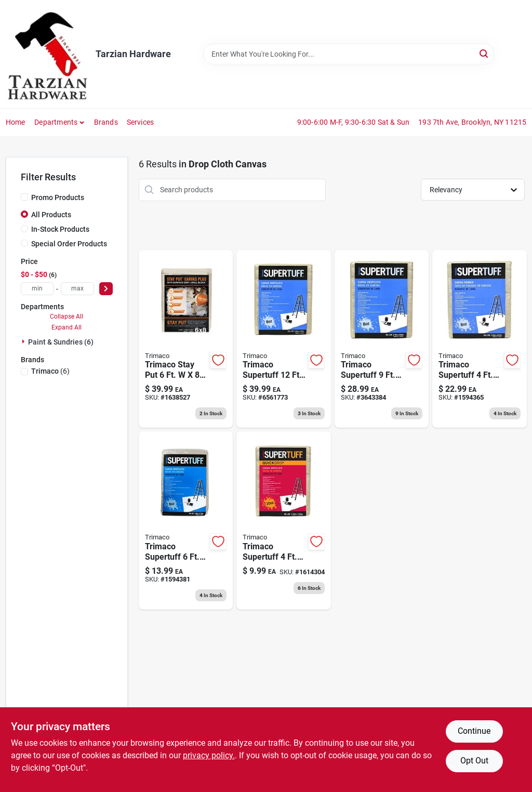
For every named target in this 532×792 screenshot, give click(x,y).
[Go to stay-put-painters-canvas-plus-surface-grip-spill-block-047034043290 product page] (186, 339)
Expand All (66, 327)
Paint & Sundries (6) (61, 342)
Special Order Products (69, 244)
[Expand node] (24, 341)
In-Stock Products (60, 229)
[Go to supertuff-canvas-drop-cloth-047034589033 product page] (284, 339)
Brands (106, 122)
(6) (50, 371)
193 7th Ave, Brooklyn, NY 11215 (472, 122)
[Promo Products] (24, 197)
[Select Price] (106, 289)
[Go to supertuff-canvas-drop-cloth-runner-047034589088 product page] (480, 339)
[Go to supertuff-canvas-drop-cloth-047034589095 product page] (186, 520)
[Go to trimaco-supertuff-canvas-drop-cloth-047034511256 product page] (284, 520)
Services (141, 122)
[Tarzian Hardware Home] (47, 54)
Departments (56, 122)
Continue (474, 731)
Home (16, 122)
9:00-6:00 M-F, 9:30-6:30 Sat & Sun (354, 122)
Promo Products (58, 197)
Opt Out (474, 761)
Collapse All (66, 316)
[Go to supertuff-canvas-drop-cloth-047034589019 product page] (382, 339)
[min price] (37, 289)
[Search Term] (349, 54)
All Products (51, 215)
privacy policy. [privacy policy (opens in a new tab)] (209, 755)
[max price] (77, 289)
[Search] (484, 53)
